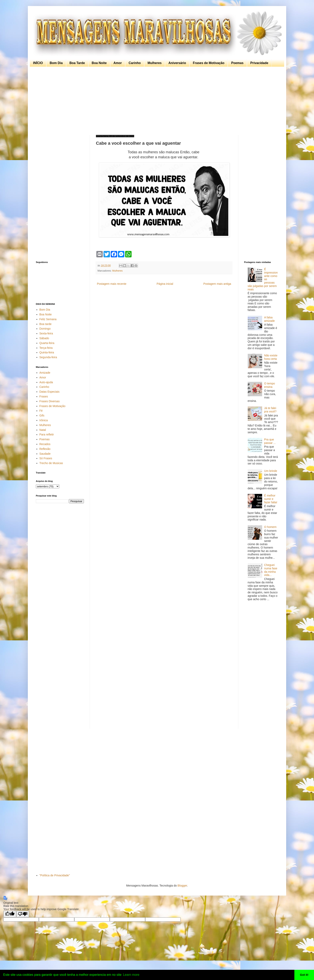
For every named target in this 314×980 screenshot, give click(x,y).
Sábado (44, 338)
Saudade (45, 454)
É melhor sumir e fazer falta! (271, 499)
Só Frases (46, 458)
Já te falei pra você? (270, 410)
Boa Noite (99, 63)
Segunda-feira (48, 357)
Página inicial (165, 284)
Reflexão (45, 449)
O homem (270, 527)
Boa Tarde (77, 63)
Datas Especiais (49, 392)
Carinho (135, 63)
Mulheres (155, 63)
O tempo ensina (270, 385)
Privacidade (259, 63)
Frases (44, 396)
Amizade (45, 373)
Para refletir (47, 434)
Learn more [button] (131, 975)
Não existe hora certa (271, 357)
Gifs (42, 415)
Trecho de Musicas (51, 463)
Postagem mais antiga (217, 284)
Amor (118, 63)
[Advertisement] (156, 101)
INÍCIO (38, 63)
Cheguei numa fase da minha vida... (271, 570)
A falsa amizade (269, 319)
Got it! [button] (304, 975)
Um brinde (271, 471)
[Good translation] (10, 914)
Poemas (237, 63)
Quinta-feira (47, 352)
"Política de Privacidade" (55, 875)
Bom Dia (56, 63)
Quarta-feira (47, 343)
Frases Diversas (50, 401)
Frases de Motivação (209, 63)
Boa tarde (46, 324)
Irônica (44, 420)
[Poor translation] (23, 914)
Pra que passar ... (270, 441)
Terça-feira (46, 348)
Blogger (182, 886)
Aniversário (177, 63)
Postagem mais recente (112, 284)
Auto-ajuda (46, 382)
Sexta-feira (46, 333)
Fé (41, 411)
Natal (43, 430)
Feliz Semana (48, 319)
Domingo (45, 329)
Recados (45, 444)
